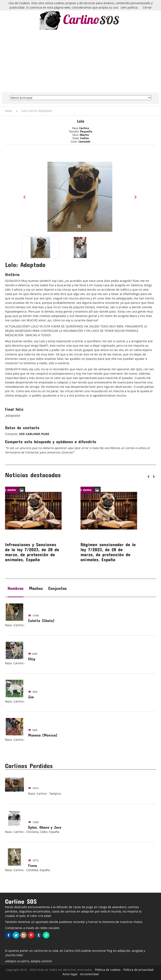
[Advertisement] (80, 61)
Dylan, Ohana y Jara (45, 827)
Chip (32, 659)
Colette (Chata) (41, 621)
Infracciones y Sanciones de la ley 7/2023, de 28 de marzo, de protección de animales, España (32, 552)
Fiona (32, 866)
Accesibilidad (89, 974)
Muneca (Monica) (43, 735)
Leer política (129, 7)
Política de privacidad (138, 970)
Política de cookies (108, 970)
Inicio (8, 111)
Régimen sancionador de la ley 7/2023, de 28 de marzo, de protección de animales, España (108, 552)
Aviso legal (70, 974)
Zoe (31, 697)
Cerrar (147, 7)
